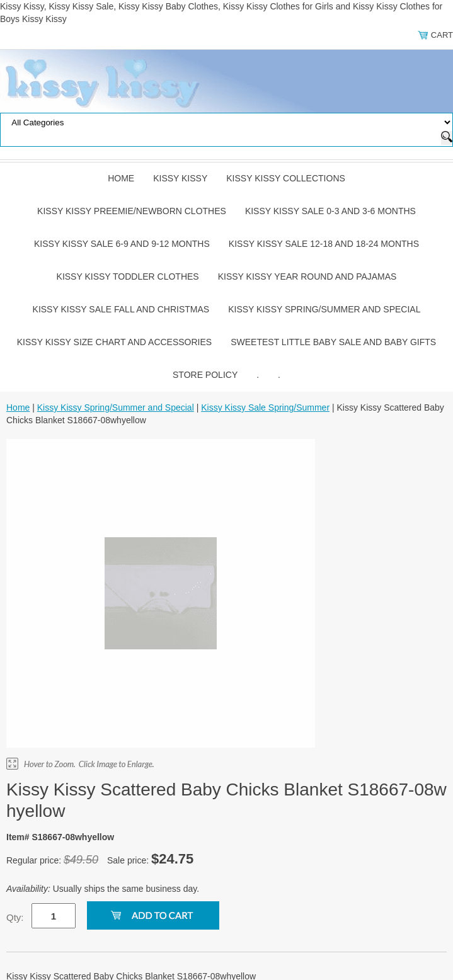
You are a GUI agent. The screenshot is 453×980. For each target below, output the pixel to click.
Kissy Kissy (180, 178)
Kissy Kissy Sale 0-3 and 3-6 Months (330, 211)
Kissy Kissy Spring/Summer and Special (324, 309)
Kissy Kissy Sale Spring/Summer (265, 407)
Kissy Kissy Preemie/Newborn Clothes (132, 211)
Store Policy (205, 375)
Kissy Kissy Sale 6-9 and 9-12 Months (122, 244)
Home (121, 178)
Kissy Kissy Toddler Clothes (128, 276)
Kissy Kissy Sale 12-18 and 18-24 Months (324, 244)
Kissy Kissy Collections (286, 178)
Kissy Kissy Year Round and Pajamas (307, 276)
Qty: (15, 917)
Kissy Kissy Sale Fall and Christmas (121, 309)
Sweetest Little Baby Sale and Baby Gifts (333, 342)
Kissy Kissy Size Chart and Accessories (114, 342)
